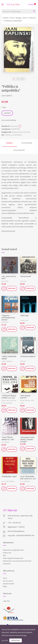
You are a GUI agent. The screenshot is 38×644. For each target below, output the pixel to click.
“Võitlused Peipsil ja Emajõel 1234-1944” (9, 397)
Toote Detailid (27, 143)
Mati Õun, (13, 400)
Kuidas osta (7, 553)
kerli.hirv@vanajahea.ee (16, 531)
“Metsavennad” (26, 276)
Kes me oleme (8, 581)
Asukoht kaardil (8, 584)
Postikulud (7, 564)
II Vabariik (32, 18)
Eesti (25, 18)
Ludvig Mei (5, 322)
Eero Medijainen (25, 481)
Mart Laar (23, 281)
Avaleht (5, 18)
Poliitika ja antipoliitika (13, 135)
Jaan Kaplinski (7, 96)
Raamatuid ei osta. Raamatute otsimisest (17, 561)
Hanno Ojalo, (6, 400)
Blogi (5, 586)
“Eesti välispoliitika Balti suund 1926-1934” (28, 477)
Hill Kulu (23, 361)
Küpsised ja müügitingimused (13, 550)
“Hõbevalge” (25, 315)
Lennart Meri (24, 320)
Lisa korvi (7, 113)
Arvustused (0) (19, 150)
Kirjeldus (9, 143)
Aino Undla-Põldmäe (8, 481)
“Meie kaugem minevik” (25, 397)
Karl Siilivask (6, 442)
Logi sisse (6, 601)
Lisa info (5, 640)
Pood (12, 18)
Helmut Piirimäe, (25, 400)
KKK (4, 555)
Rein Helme (5, 281)
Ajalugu (18, 18)
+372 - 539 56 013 (14, 523)
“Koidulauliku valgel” (9, 476)
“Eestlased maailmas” (28, 356)
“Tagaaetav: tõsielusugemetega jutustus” (8, 318)
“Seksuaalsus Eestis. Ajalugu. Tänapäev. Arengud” (27, 439)
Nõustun (16, 640)
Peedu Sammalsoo (7, 403)
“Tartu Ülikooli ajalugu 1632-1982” (8, 438)
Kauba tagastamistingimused (13, 558)
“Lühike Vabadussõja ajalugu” (9, 357)
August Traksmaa (7, 361)
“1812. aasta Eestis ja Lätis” (9, 277)
